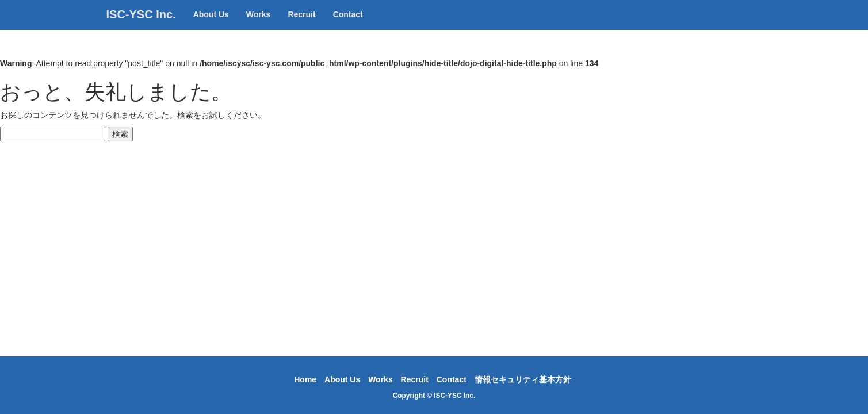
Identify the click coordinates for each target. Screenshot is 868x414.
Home (305, 379)
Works (259, 26)
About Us (211, 26)
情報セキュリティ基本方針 (523, 379)
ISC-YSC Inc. (141, 26)
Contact (348, 26)
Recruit (301, 26)
